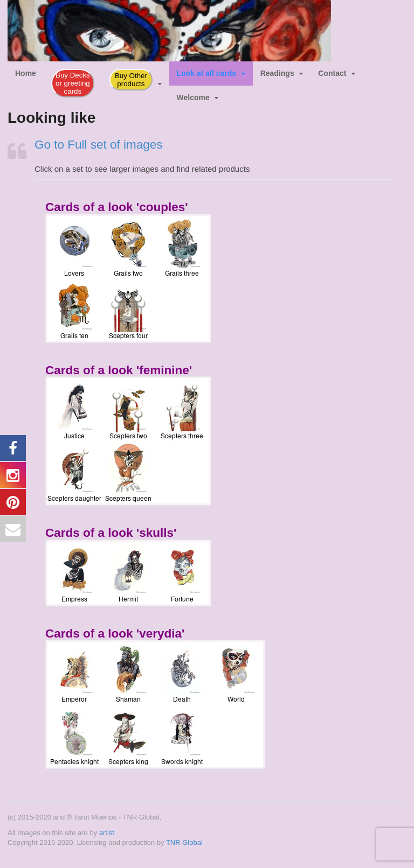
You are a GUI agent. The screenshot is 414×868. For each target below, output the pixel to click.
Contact (332, 73)
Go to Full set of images (99, 145)
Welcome (193, 97)
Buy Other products (131, 80)
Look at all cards (206, 73)
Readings (277, 73)
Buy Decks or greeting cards (73, 83)
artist (107, 833)
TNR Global (184, 842)
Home (26, 73)
